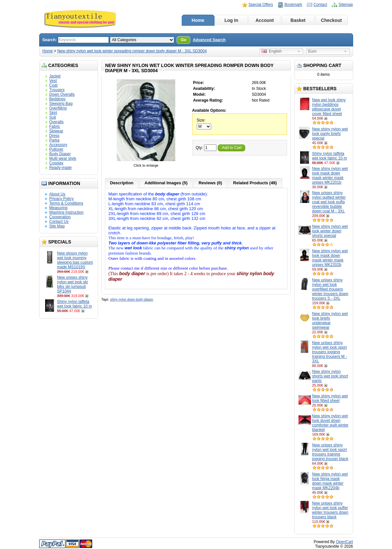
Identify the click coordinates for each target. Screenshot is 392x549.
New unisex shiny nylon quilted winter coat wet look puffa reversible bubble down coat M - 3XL (329, 202)
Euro (312, 51)
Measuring (59, 208)
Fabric (55, 126)
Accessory (58, 145)
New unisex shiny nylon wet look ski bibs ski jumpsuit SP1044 (73, 284)
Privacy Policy (62, 199)
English (272, 51)
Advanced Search (209, 40)
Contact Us (59, 222)
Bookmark (293, 5)
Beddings (58, 99)
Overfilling (58, 108)
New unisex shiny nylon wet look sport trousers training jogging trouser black (330, 452)
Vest (53, 81)
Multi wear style (63, 158)
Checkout (332, 20)
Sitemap (346, 5)
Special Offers (261, 5)
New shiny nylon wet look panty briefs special (330, 134)
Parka (54, 140)
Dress (54, 136)
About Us (57, 194)
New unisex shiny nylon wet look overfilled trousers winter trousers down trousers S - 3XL (330, 289)
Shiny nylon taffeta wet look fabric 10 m (75, 304)
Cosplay (56, 163)
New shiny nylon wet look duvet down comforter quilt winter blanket (330, 423)
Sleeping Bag (61, 104)
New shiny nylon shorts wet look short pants (330, 376)
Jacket (55, 76)
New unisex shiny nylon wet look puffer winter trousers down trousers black (330, 510)
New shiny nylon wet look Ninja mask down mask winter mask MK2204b (330, 481)
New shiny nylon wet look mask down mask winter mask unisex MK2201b (330, 175)
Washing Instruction (67, 212)
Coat (53, 85)
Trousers (57, 90)
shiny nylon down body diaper (131, 299)
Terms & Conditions (66, 203)
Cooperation (60, 217)
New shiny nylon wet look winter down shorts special (330, 231)
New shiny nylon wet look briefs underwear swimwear (330, 321)
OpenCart (344, 542)
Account (265, 20)
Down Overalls (62, 94)
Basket (298, 20)
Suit (53, 117)
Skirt (53, 113)
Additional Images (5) (166, 183)
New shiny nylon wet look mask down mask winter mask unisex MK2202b (330, 258)
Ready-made (61, 168)
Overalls (57, 122)
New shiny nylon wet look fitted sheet (330, 398)
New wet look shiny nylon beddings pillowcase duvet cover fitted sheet (329, 107)
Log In (231, 20)
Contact (320, 5)
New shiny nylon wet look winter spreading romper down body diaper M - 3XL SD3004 (132, 51)
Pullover (56, 149)
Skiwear (56, 131)
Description (122, 183)
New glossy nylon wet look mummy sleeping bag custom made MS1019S (75, 260)
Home (198, 20)
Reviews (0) (210, 183)
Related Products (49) (255, 183)
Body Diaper (60, 154)
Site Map (57, 226)
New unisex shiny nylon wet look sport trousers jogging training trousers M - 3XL (330, 352)
